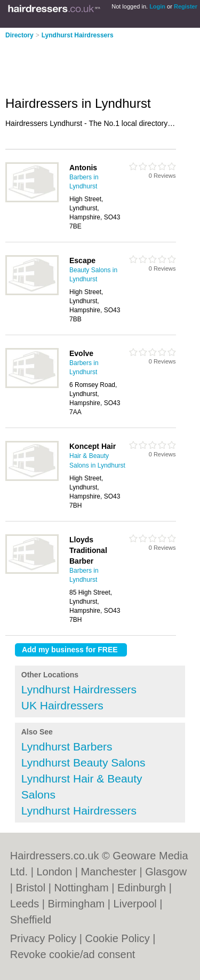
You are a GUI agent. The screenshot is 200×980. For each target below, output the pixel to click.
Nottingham (81, 888)
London (54, 872)
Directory (19, 35)
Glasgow (166, 872)
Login (157, 6)
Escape (82, 260)
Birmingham (77, 904)
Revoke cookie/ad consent (73, 954)
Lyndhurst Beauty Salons (83, 762)
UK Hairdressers (62, 705)
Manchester (109, 872)
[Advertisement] (85, 64)
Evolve (81, 353)
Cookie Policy (118, 938)
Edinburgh (142, 888)
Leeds (25, 904)
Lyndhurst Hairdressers (78, 35)
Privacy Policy (43, 938)
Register (186, 6)
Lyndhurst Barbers (67, 746)
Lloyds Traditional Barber (88, 550)
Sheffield (31, 920)
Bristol (31, 888)
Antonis (83, 168)
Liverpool (135, 904)
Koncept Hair (93, 446)
